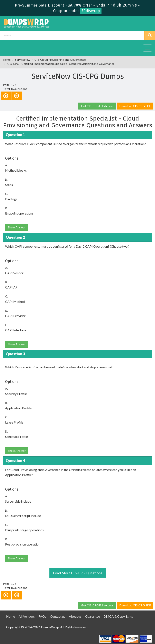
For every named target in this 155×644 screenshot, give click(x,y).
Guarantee (93, 616)
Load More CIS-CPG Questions (78, 573)
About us (75, 616)
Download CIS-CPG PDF (135, 106)
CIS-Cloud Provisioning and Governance (60, 60)
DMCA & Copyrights (118, 616)
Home (7, 60)
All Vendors (27, 616)
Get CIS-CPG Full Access (97, 106)
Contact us (58, 616)
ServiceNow (23, 60)
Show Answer (17, 227)
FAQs (42, 616)
